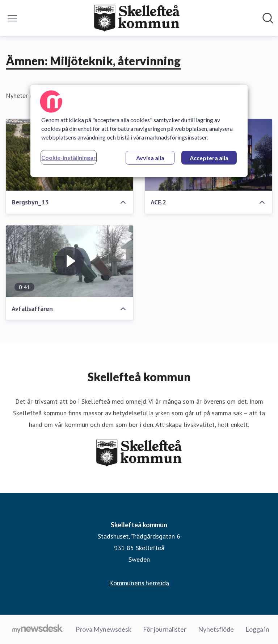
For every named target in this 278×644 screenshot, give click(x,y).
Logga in (257, 629)
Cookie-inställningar (69, 157)
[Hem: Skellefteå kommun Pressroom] (137, 18)
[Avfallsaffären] (69, 261)
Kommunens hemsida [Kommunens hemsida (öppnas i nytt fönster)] (139, 583)
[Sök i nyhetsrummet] (268, 18)
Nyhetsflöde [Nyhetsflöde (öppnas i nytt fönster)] (216, 629)
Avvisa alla (150, 158)
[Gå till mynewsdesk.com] (37, 630)
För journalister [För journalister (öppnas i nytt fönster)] (165, 629)
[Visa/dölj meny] (12, 18)
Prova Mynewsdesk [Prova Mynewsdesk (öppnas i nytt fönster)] (104, 629)
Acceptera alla (209, 158)
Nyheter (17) (23, 95)
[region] (139, 131)
